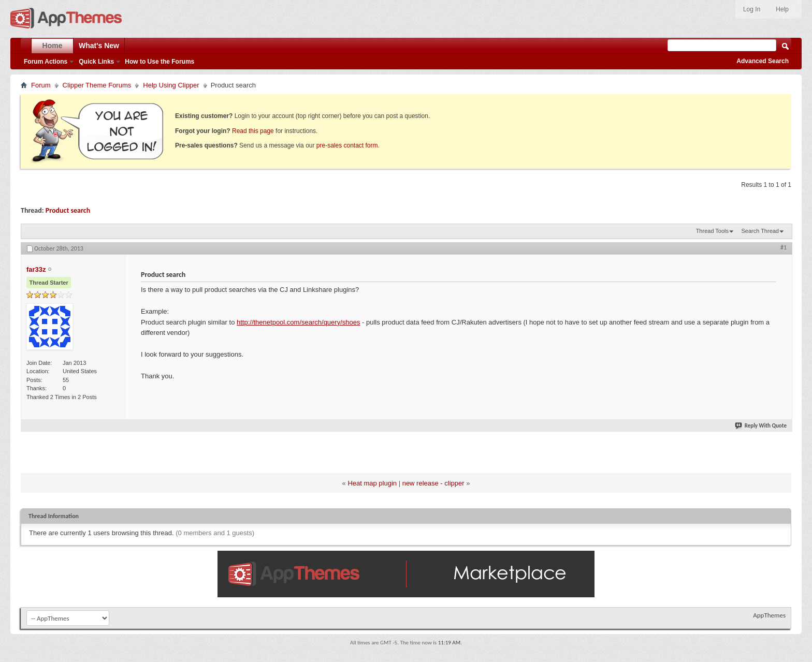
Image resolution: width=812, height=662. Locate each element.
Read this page (253, 131)
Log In (752, 9)
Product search (68, 210)
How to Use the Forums (160, 62)
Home (53, 46)
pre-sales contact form (347, 145)
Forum (41, 85)
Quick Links (96, 62)
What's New (99, 46)
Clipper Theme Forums (97, 85)
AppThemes (769, 615)
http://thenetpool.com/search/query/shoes (298, 322)
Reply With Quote (761, 426)
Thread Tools (712, 231)
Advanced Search (763, 61)
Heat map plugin (372, 483)
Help (782, 9)
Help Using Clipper (171, 85)
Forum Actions (46, 62)
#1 (784, 247)
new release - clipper (433, 483)
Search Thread (760, 231)
